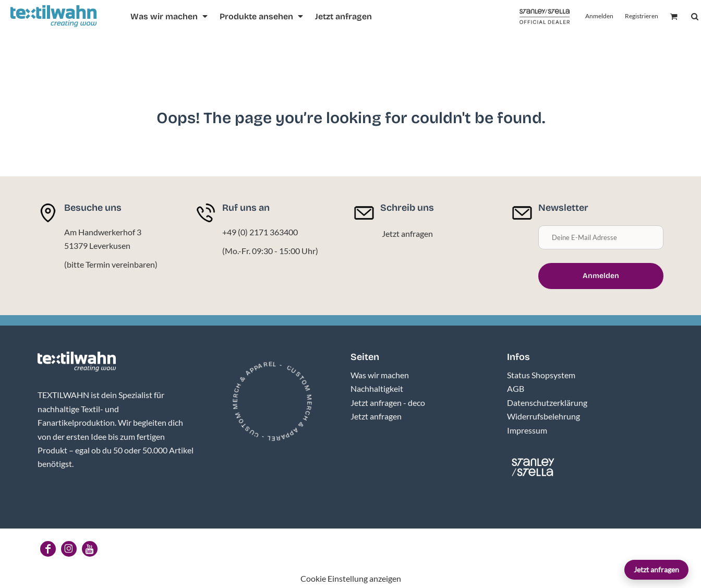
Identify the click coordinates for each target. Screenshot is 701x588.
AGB (516, 388)
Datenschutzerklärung (547, 403)
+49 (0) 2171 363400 (260, 232)
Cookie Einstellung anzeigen (351, 578)
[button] (170, 16)
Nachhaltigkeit (377, 388)
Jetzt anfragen (656, 569)
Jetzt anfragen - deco (388, 403)
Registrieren (642, 16)
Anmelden (599, 16)
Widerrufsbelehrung (543, 416)
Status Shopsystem (541, 375)
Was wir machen (380, 375)
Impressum (527, 430)
